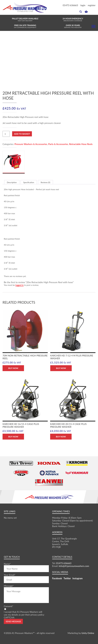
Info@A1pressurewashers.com (74, 566)
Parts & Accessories (58, 144)
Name (7, 564)
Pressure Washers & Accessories (31, 144)
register (92, 5)
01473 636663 (70, 5)
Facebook (57, 578)
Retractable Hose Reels (81, 144)
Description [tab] (12, 182)
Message (9, 586)
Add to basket (22, 134)
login (83, 5)
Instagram (78, 578)
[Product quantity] (6, 134)
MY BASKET (86, 11)
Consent (8, 606)
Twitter (67, 578)
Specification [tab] (29, 182)
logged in (20, 285)
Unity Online (88, 633)
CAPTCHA (9, 617)
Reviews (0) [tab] (45, 182)
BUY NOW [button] (13, 368)
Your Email (10, 575)
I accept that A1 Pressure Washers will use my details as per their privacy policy (24, 613)
